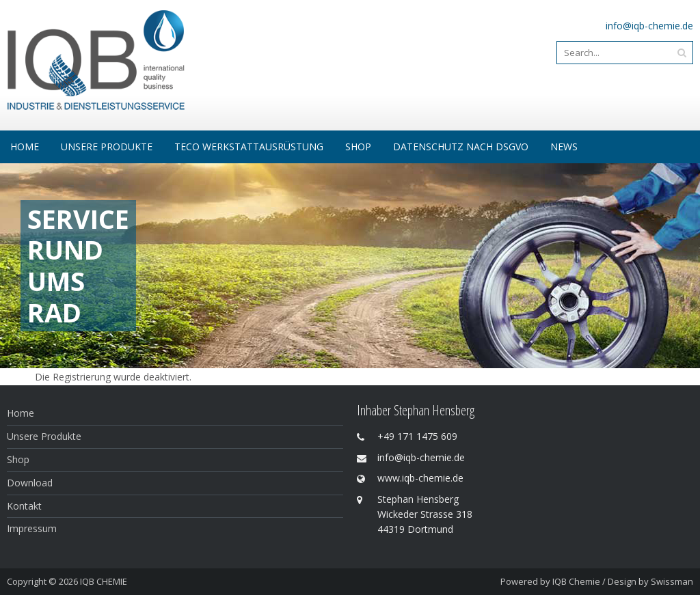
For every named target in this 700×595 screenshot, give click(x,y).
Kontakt (24, 506)
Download (30, 483)
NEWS (564, 147)
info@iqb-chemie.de (649, 26)
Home (25, 147)
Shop (18, 459)
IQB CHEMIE (104, 581)
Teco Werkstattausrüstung (249, 147)
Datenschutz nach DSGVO (461, 147)
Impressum (32, 528)
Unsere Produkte (107, 147)
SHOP (358, 147)
